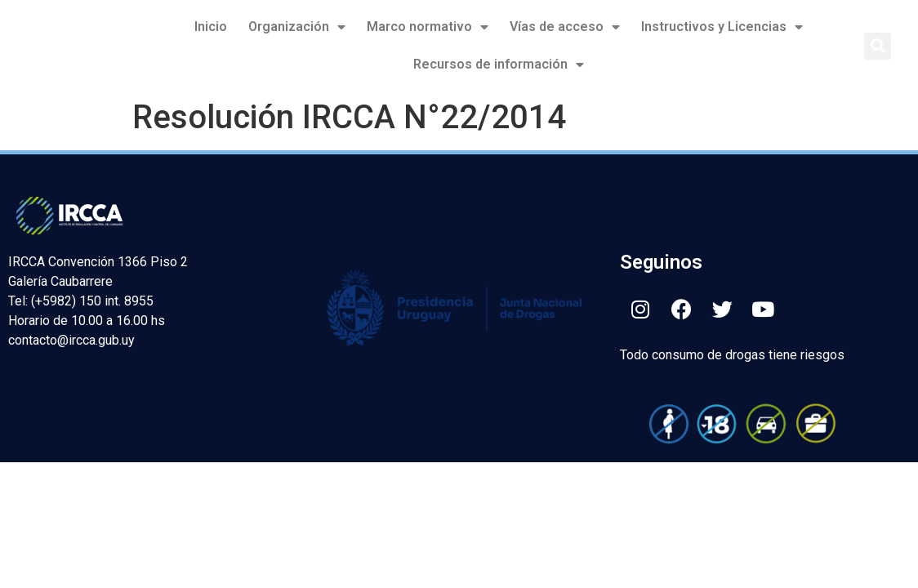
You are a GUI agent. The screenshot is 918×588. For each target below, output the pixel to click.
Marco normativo (428, 27)
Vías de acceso (565, 27)
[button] (878, 46)
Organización (297, 27)
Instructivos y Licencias (722, 27)
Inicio (211, 27)
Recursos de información (499, 65)
